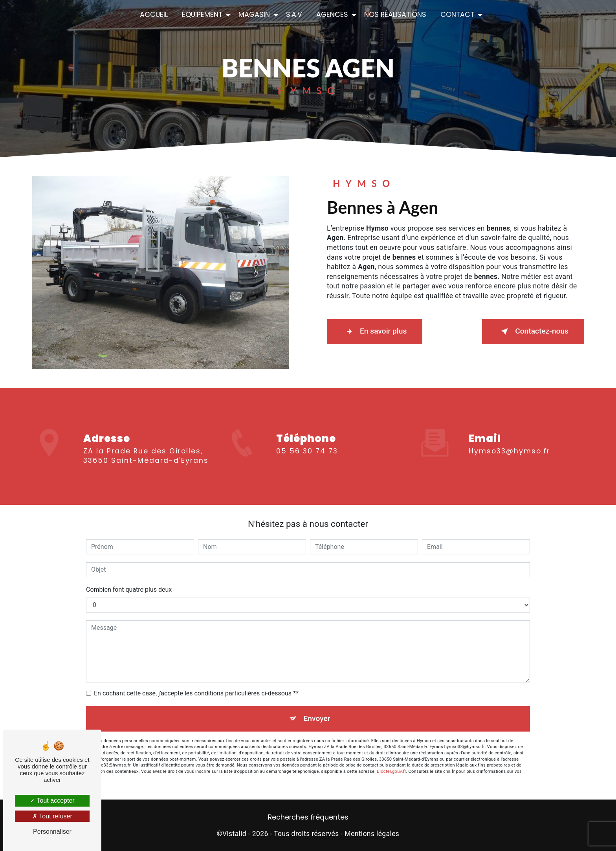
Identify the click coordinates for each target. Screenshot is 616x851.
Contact (457, 15)
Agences (332, 15)
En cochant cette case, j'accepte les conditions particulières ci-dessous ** (196, 693)
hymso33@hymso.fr (509, 442)
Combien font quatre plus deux (129, 590)
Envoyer (317, 718)
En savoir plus (375, 332)
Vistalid (234, 834)
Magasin (254, 15)
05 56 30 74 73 (307, 460)
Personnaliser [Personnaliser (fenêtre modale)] (52, 832)
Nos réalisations (395, 15)
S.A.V (294, 15)
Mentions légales (372, 834)
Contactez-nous (533, 332)
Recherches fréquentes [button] (308, 817)
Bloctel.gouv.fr (391, 771)
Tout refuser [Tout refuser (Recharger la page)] (52, 816)
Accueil (154, 15)
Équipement (202, 15)
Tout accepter (52, 801)
